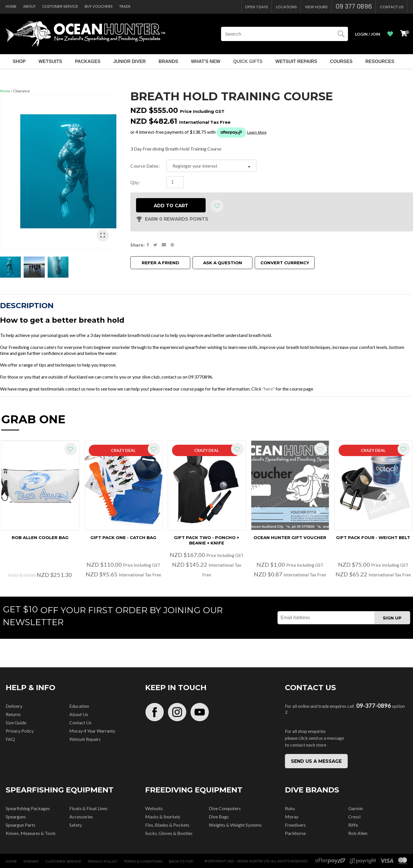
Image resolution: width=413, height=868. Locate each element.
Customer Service (60, 6)
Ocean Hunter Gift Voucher (290, 537)
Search (341, 34)
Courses (341, 61)
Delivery (14, 706)
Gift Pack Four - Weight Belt (373, 537)
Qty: (135, 182)
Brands (168, 61)
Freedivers (295, 825)
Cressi (354, 817)
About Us (79, 714)
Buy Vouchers (99, 6)
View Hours (316, 7)
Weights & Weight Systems (235, 825)
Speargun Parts (21, 825)
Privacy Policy (20, 731)
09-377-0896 (374, 706)
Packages (88, 61)
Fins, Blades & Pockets (167, 825)
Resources (380, 61)
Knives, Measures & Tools (31, 833)
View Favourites (390, 34)
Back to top (181, 861)
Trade (125, 6)
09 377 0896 (354, 6)
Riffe (353, 825)
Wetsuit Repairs (296, 61)
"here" (269, 389)
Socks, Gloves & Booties (169, 833)
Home (11, 6)
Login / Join (368, 34)
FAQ (10, 739)
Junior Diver (129, 61)
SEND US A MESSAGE (316, 761)
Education (79, 706)
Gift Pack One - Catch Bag (123, 537)
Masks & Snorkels (163, 817)
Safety (76, 825)
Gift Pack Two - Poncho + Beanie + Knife (206, 540)
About (29, 6)
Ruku (290, 808)
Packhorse (295, 833)
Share (137, 244)
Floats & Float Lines (88, 808)
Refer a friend (160, 262)
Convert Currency (285, 262)
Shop (19, 61)
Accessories (81, 817)
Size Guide (16, 722)
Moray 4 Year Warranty (92, 731)
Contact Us (392, 7)
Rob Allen (358, 833)
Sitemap (31, 861)
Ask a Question (223, 262)
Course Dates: (145, 165)
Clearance (21, 91)
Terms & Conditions (143, 861)
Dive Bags (219, 817)
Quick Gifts (248, 61)
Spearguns (16, 817)
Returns (13, 714)
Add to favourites (71, 449)
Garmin (356, 808)
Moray (292, 817)
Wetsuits (50, 61)
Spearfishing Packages (28, 808)
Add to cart (171, 205)
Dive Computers (225, 808)
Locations (287, 7)
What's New (206, 61)
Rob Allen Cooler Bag (40, 537)
